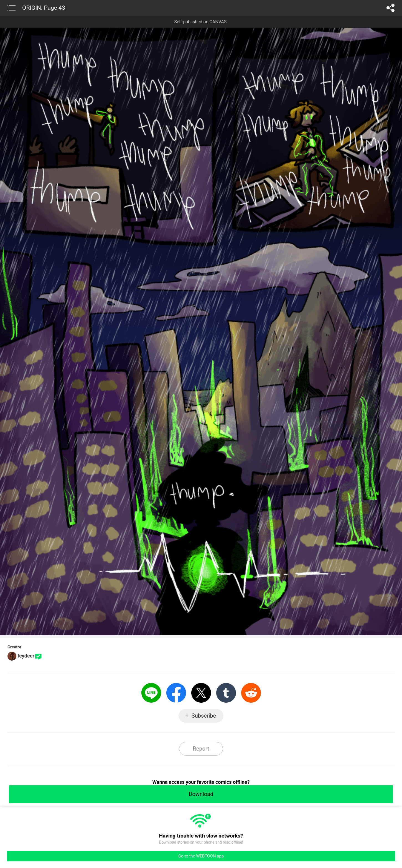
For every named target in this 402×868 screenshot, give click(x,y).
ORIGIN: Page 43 (44, 8)
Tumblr (226, 693)
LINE (151, 693)
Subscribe (204, 716)
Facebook (176, 693)
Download (201, 794)
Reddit (251, 693)
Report (201, 749)
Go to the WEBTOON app (201, 856)
